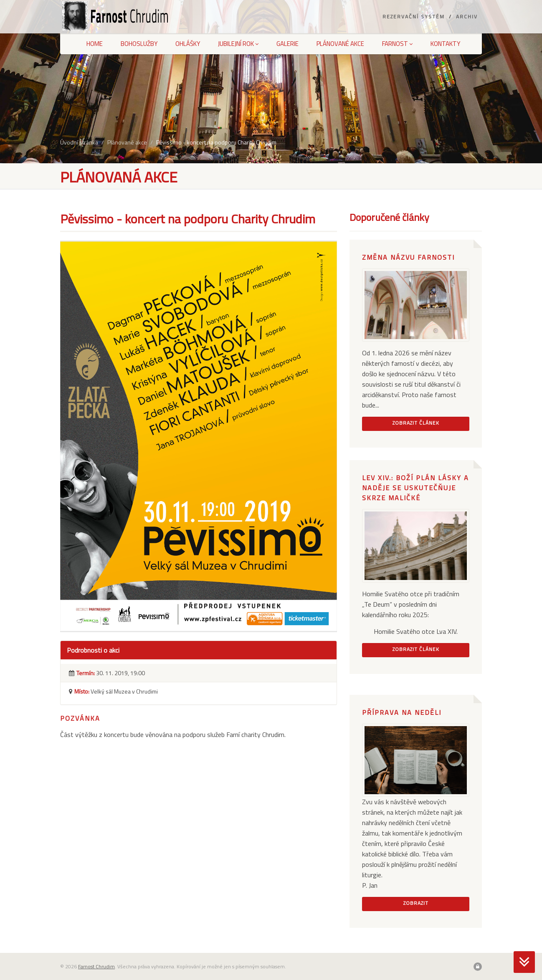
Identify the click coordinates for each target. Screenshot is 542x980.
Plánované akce (340, 44)
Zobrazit (416, 903)
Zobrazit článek (416, 423)
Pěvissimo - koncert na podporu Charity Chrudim (216, 142)
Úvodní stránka (79, 142)
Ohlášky (188, 44)
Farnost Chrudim (96, 966)
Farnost (397, 44)
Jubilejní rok (238, 44)
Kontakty (445, 44)
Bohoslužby (139, 44)
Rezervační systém (414, 16)
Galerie (287, 44)
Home (95, 44)
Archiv (467, 16)
